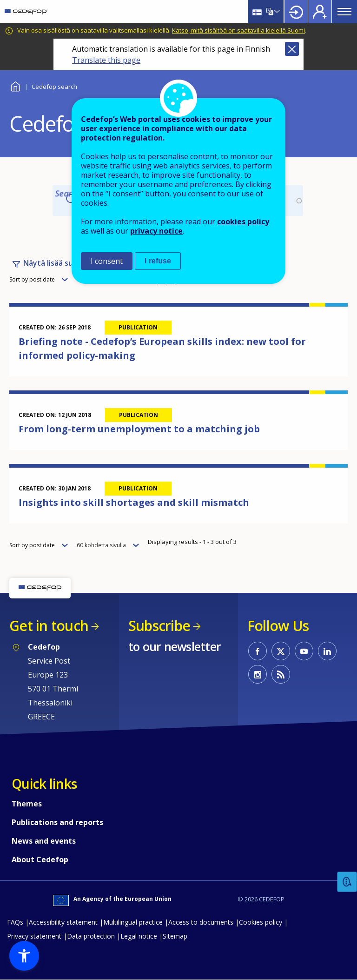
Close (292, 49)
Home (15, 85)
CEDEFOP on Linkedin (327, 651)
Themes (27, 804)
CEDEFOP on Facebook (258, 651)
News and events (44, 841)
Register (320, 12)
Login (296, 12)
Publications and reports (57, 822)
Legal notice (139, 936)
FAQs (15, 922)
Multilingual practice (133, 922)
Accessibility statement (63, 922)
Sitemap (175, 936)
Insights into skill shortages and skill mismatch (134, 502)
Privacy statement (34, 936)
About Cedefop (40, 859)
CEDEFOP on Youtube (304, 651)
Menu (344, 12)
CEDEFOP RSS (281, 674)
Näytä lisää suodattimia (66, 263)
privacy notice (156, 231)
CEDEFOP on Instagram (258, 674)
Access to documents (201, 922)
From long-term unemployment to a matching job (139, 429)
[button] (24, 956)
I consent (107, 261)
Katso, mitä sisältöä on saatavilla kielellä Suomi (238, 30)
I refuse (158, 261)
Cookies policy (261, 922)
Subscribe (159, 626)
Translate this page (106, 60)
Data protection (91, 936)
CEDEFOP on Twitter (281, 651)
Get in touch (49, 626)
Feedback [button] (347, 882)
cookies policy (243, 222)
